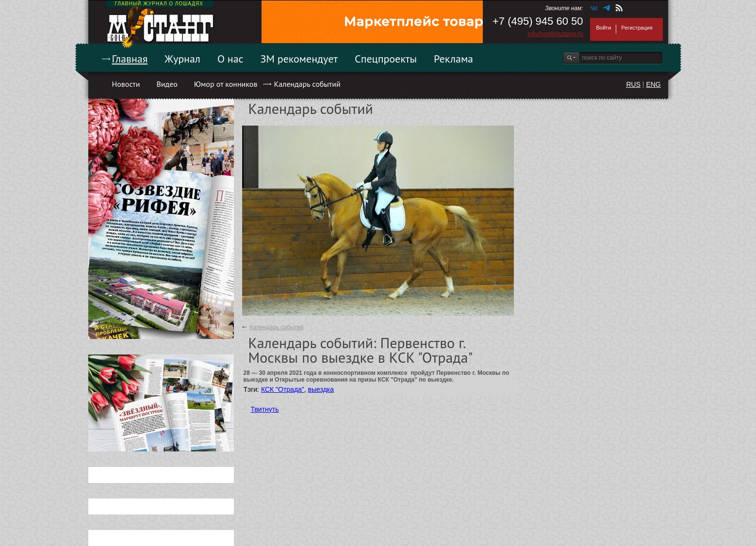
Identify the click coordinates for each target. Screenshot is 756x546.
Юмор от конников (226, 84)
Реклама (453, 59)
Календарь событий (307, 84)
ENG (653, 84)
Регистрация (637, 28)
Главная (130, 59)
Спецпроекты (386, 59)
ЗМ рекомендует (299, 59)
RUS (633, 84)
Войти (604, 28)
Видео (167, 84)
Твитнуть (265, 409)
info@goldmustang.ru (555, 34)
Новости (126, 84)
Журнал (182, 59)
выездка (321, 389)
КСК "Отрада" (283, 389)
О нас (230, 59)
